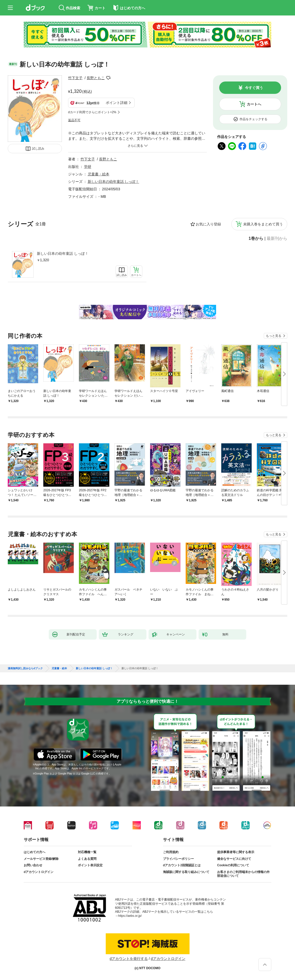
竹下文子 (75, 78)
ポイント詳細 (117, 103)
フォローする (108, 78)
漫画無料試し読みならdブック (25, 668)
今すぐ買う (254, 88)
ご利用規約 (171, 852)
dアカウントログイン (39, 872)
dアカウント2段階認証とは (182, 865)
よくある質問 (87, 859)
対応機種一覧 (87, 852)
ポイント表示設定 (90, 865)
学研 (88, 167)
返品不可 (74, 120)
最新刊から (277, 239)
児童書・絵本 (99, 174)
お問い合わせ (33, 865)
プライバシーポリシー (178, 859)
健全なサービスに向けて (234, 859)
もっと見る (274, 336)
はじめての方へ (35, 852)
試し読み (38, 149)
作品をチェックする (253, 119)
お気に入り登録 (208, 224)
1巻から (256, 239)
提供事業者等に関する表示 (236, 852)
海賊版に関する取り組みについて (186, 872)
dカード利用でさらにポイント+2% (92, 112)
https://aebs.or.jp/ (130, 916)
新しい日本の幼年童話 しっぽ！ (63, 254)
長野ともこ (96, 78)
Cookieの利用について (233, 865)
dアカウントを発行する (129, 959)
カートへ (254, 104)
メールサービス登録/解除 (41, 859)
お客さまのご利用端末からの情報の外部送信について (243, 874)
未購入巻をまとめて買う (263, 224)
